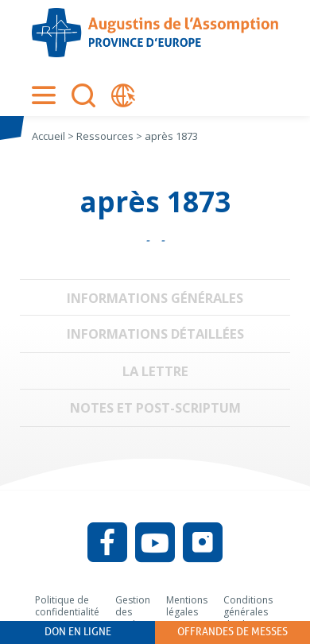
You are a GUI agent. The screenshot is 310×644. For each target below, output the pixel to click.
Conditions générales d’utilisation (249, 612)
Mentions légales (187, 606)
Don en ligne (78, 632)
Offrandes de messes (232, 632)
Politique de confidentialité (67, 606)
